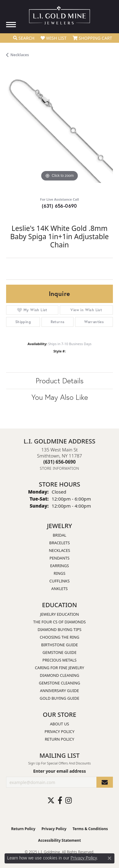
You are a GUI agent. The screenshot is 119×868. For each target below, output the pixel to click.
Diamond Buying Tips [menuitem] (60, 629)
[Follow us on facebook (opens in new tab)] (60, 801)
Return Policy (60, 739)
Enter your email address (60, 771)
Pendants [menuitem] (60, 558)
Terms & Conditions (90, 829)
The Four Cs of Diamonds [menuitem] (60, 622)
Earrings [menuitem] (60, 566)
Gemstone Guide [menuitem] (60, 652)
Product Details (60, 381)
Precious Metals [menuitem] (60, 660)
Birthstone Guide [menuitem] (60, 645)
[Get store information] (60, 468)
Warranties (94, 322)
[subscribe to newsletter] (105, 782)
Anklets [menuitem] (60, 589)
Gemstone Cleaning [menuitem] (59, 683)
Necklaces (20, 55)
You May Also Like (60, 397)
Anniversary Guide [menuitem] (60, 691)
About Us (60, 724)
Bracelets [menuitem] (59, 543)
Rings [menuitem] (60, 573)
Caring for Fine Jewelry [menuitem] (60, 668)
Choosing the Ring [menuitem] (60, 637)
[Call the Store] (60, 462)
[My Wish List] (54, 38)
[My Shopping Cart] (92, 38)
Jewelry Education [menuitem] (59, 614)
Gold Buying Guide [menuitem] (60, 698)
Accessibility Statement (60, 840)
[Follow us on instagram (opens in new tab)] (69, 801)
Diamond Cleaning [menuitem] (59, 675)
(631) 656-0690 (60, 206)
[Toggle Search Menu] (24, 38)
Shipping (23, 322)
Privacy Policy (60, 731)
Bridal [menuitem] (60, 535)
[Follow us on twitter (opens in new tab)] (51, 801)
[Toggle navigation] (11, 25)
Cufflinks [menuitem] (60, 581)
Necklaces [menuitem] (60, 550)
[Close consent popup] (110, 858)
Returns (58, 322)
